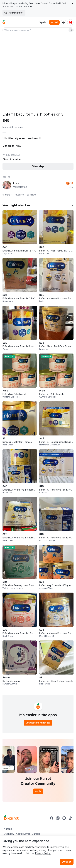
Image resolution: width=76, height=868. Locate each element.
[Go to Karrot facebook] (52, 818)
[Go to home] (4, 22)
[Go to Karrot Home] (11, 818)
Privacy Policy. (43, 853)
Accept (67, 862)
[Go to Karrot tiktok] (70, 818)
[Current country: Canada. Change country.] (70, 22)
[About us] (64, 22)
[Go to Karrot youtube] (64, 818)
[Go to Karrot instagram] (58, 818)
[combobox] (36, 30)
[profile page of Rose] (7, 185)
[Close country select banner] (73, 3)
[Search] (71, 30)
